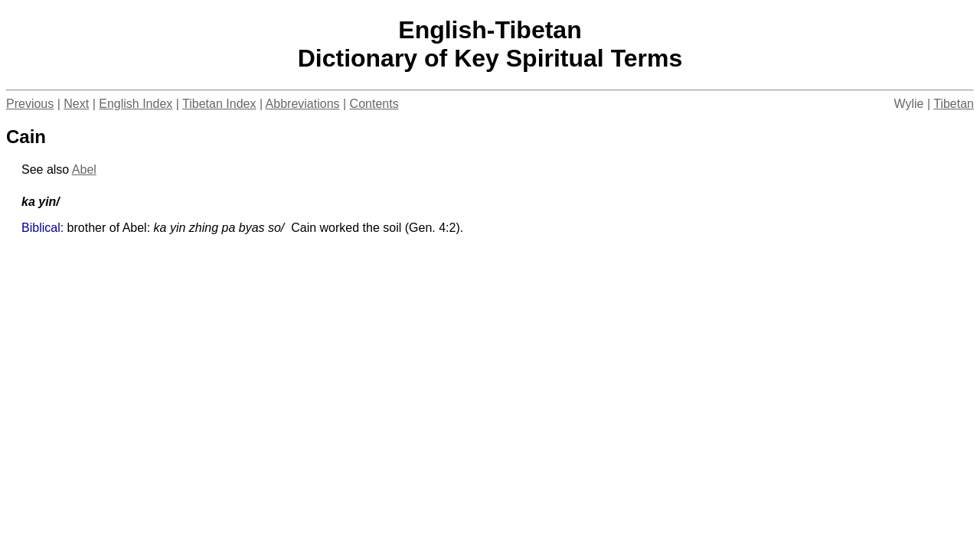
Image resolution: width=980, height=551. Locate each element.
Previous (30, 104)
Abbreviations (303, 104)
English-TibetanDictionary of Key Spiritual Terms (490, 44)
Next (76, 104)
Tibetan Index (219, 104)
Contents (374, 104)
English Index (136, 104)
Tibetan (954, 104)
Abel (84, 170)
